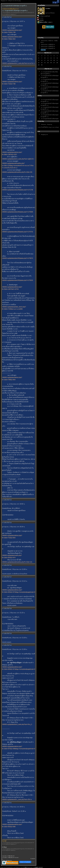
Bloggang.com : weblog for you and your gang (11, 1)
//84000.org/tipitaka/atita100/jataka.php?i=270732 (18, 232)
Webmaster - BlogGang (46, 124)
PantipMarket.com (11, 867)
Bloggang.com (44, 134)
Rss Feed (41, 18)
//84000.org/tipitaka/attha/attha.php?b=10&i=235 (17, 172)
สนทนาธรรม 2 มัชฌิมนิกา (48, 44)
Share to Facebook (25, 862)
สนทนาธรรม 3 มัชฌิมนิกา (48, 46)
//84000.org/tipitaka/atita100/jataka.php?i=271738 (18, 190)
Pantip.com (3, 867)
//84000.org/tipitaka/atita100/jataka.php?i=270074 (18, 258)
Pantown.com (19, 867)
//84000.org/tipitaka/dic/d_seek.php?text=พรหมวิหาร (18, 63)
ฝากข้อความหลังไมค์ (44, 16)
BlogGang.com (31, 867)
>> (57, 53)
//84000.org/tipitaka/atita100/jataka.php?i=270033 (18, 280)
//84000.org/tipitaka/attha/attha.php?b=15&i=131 (17, 562)
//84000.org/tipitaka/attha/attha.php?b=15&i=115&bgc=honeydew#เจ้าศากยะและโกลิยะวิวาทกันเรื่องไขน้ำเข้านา (18, 166)
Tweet (33, 862)
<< (39, 53)
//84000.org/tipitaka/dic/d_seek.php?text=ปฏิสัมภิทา (18, 159)
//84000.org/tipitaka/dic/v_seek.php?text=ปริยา (17, 799)
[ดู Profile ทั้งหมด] (50, 13)
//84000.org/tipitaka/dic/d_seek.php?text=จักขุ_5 (17, 724)
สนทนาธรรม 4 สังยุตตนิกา (48, 48)
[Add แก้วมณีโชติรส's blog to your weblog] (48, 127)
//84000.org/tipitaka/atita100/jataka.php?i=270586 (18, 212)
